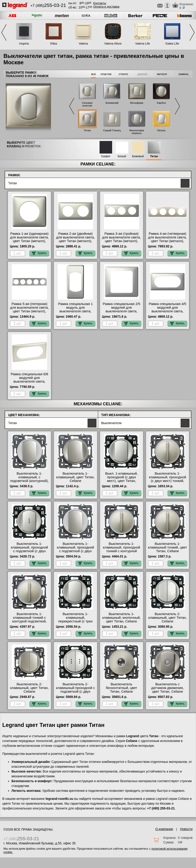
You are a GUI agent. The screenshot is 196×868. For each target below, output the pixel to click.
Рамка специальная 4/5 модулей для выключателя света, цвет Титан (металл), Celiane (167, 311)
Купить (39, 253)
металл (162, 74)
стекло (123, 74)
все (94, 74)
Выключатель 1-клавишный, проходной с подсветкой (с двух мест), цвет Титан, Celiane (29, 551)
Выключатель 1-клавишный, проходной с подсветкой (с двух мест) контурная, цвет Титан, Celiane (75, 551)
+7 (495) (48, 6)
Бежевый (138, 156)
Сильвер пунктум (87, 104)
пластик (106, 74)
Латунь (161, 130)
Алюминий (112, 103)
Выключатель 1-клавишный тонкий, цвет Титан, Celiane (168, 547)
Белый (122, 156)
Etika (54, 43)
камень (183, 74)
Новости (186, 829)
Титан (87, 130)
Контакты (100, 3)
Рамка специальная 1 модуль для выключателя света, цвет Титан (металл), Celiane (75, 311)
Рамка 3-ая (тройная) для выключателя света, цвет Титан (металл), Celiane (121, 239)
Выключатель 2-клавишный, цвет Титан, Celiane (168, 618)
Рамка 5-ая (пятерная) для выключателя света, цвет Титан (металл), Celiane (30, 309)
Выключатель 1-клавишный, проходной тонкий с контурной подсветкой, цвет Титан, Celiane (121, 551)
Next (192, 32)
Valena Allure (113, 43)
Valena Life (142, 43)
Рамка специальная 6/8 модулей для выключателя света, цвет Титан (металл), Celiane (29, 381)
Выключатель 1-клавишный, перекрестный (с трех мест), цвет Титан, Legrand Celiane (75, 621)
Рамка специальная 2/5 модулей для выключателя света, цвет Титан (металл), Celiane (121, 311)
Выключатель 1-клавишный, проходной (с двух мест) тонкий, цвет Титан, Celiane (168, 479)
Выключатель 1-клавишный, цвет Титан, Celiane (76, 477)
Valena (83, 43)
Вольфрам (137, 103)
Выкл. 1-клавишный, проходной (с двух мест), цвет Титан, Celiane (122, 479)
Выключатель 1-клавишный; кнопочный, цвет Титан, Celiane (121, 618)
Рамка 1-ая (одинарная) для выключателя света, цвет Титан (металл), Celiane (30, 239)
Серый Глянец (112, 130)
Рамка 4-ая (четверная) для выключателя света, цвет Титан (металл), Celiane (168, 239)
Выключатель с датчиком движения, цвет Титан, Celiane (168, 688)
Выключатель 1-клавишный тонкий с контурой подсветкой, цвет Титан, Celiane (29, 619)
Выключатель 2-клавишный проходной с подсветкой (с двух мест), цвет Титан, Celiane (75, 692)
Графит (106, 156)
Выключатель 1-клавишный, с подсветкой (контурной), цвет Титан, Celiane (29, 479)
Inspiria (24, 43)
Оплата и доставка (106, 7)
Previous (4, 32)
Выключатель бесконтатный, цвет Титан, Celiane (122, 688)
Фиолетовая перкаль (137, 132)
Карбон (161, 103)
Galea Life (172, 43)
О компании (164, 829)
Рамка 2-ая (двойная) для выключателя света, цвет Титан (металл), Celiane (75, 239)
